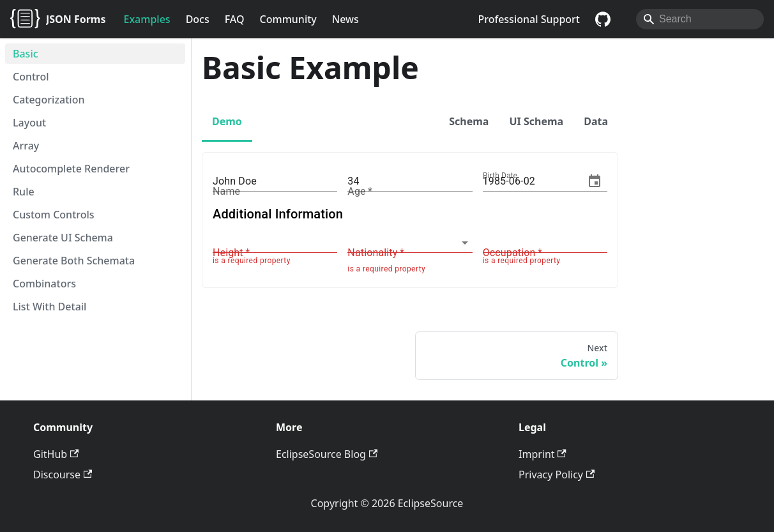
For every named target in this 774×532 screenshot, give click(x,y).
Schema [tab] (469, 121)
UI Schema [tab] (536, 121)
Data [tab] (596, 121)
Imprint (543, 454)
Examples (147, 19)
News (345, 19)
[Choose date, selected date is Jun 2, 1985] (595, 181)
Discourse (63, 475)
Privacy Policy (557, 475)
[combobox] (400, 242)
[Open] (465, 243)
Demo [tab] (227, 121)
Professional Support (529, 19)
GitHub (56, 454)
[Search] (700, 19)
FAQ (235, 19)
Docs (198, 19)
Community (288, 19)
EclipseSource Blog (327, 454)
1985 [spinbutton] (495, 181)
